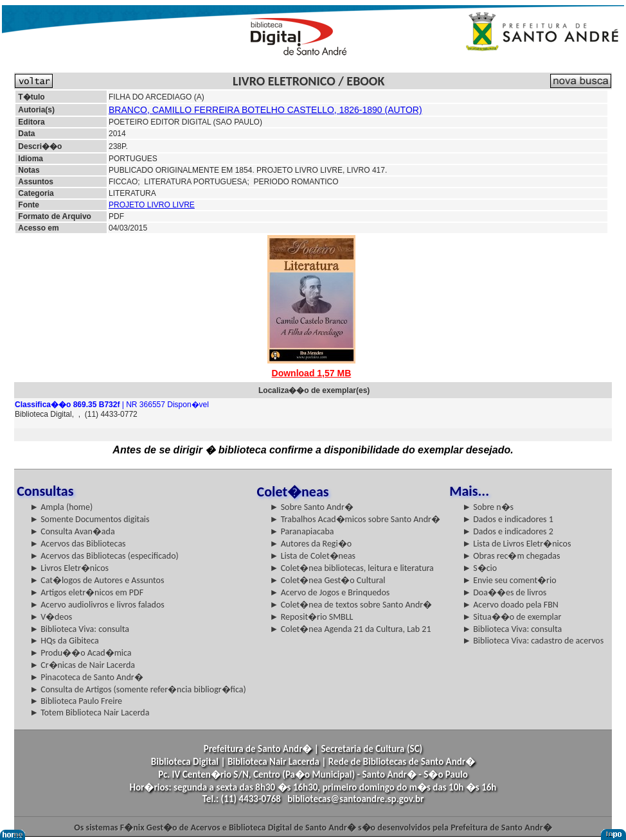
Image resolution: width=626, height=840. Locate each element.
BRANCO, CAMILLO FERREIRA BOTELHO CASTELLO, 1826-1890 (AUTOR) (265, 110)
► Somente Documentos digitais (89, 519)
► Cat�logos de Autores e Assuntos (97, 580)
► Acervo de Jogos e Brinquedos (330, 592)
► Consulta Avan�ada (72, 531)
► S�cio (479, 568)
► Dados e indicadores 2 (508, 531)
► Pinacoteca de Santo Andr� (86, 677)
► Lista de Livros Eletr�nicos (516, 544)
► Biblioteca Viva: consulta (79, 629)
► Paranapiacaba (302, 531)
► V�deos (51, 617)
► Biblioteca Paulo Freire (76, 701)
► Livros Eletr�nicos (69, 568)
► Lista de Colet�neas (313, 556)
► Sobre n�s (488, 507)
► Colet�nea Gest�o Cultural (328, 580)
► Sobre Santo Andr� (312, 507)
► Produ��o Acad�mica (80, 653)
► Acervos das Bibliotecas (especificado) (104, 556)
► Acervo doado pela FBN (510, 605)
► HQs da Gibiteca (64, 641)
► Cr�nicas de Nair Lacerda (82, 665)
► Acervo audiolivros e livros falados (97, 605)
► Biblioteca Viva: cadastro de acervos (533, 641)
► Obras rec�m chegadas (511, 556)
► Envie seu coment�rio (509, 580)
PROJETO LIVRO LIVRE (152, 205)
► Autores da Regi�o (311, 544)
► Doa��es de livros (504, 592)
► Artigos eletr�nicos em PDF (86, 592)
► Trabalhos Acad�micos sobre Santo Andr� (355, 519)
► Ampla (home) (61, 507)
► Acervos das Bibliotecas (77, 544)
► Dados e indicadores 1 (508, 519)
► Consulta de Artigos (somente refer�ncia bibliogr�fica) (138, 689)
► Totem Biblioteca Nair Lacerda (89, 713)
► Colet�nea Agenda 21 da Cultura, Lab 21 (351, 629)
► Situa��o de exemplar (512, 617)
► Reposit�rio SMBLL (312, 617)
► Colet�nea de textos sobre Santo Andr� (351, 605)
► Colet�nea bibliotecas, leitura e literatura (352, 568)
